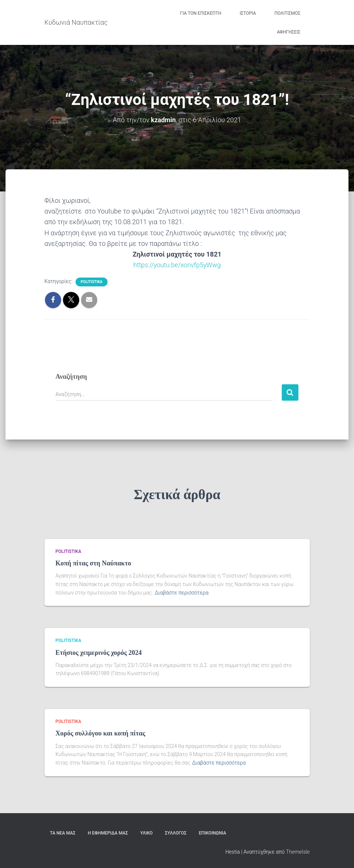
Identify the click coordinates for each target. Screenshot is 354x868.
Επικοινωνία (213, 833)
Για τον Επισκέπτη (201, 13)
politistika (92, 282)
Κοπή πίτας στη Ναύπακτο (94, 563)
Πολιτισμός (288, 13)
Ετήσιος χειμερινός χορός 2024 (99, 652)
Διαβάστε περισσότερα (181, 592)
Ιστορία (248, 13)
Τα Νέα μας (63, 833)
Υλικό (147, 833)
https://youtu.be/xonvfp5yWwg (177, 265)
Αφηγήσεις (289, 32)
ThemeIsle (298, 851)
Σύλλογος (176, 833)
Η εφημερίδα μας (108, 833)
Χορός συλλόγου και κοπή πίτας (101, 733)
